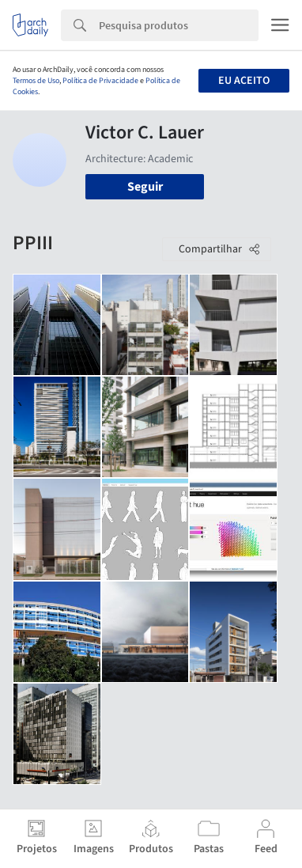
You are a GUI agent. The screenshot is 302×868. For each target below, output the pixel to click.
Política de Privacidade (100, 81)
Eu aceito (244, 81)
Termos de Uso (36, 81)
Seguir (145, 187)
